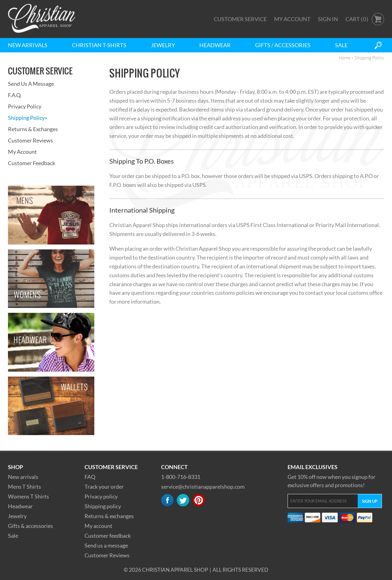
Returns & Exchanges (33, 129)
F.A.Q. (15, 95)
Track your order (104, 487)
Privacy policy (101, 496)
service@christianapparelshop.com (203, 487)
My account (98, 526)
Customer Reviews (30, 140)
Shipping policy (103, 506)
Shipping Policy (28, 118)
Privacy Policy (25, 106)
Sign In (328, 19)
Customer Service (240, 19)
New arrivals (23, 477)
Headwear (215, 45)
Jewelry (163, 45)
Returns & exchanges (109, 516)
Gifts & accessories (30, 526)
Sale (341, 45)
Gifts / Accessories (283, 45)
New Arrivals (28, 45)
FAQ (90, 477)
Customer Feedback (32, 163)
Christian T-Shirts (99, 45)
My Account (292, 19)
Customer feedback (108, 536)
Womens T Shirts (28, 496)
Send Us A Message (31, 84)
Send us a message (106, 545)
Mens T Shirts (24, 487)
